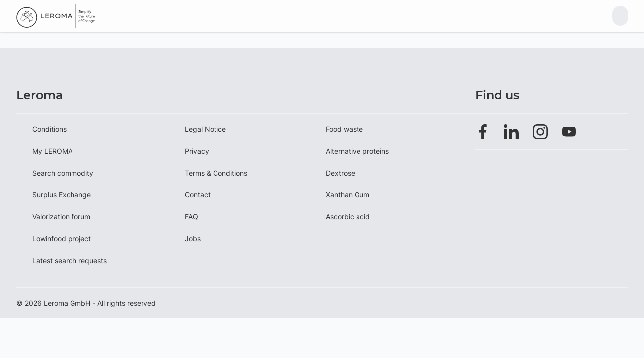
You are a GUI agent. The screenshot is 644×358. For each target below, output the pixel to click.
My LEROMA (52, 151)
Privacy (197, 151)
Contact (198, 195)
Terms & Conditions (216, 173)
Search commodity (63, 173)
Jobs (193, 238)
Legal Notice (205, 129)
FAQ (191, 217)
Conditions (49, 129)
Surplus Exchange (62, 195)
